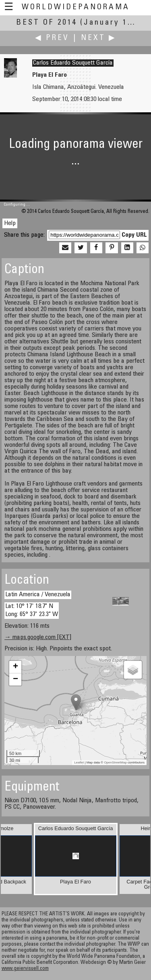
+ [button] (16, 667)
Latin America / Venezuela (38, 595)
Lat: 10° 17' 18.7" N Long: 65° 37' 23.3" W (32, 610)
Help (10, 223)
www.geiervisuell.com (25, 969)
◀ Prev (52, 38)
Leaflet (79, 762)
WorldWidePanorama (76, 7)
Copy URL (134, 235)
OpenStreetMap (115, 762)
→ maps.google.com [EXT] (38, 637)
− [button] (16, 679)
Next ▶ (99, 38)
